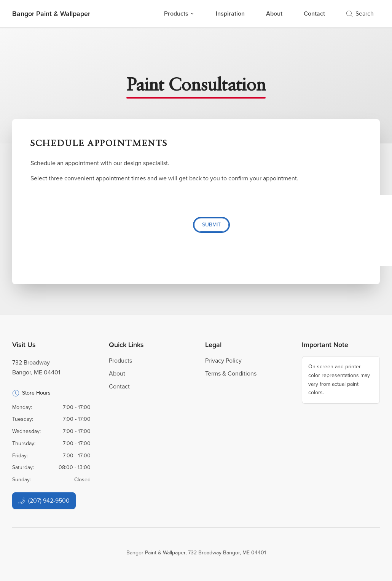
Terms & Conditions (231, 373)
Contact (314, 14)
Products (179, 14)
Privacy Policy (223, 361)
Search (360, 14)
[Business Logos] (51, 14)
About (274, 14)
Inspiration (230, 14)
